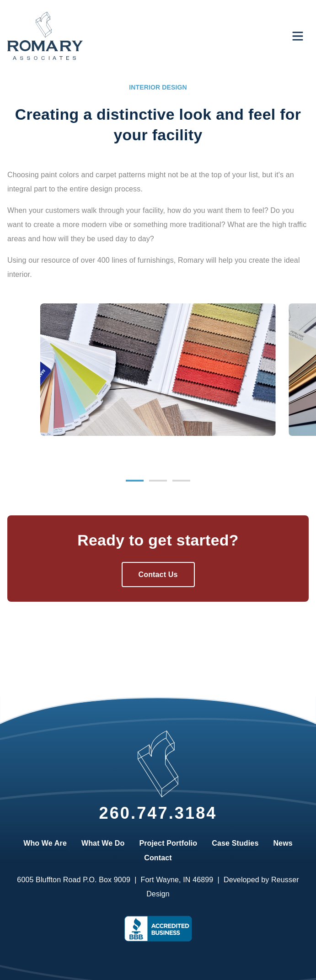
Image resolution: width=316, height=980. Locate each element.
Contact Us (158, 575)
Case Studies (235, 843)
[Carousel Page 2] (158, 481)
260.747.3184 (158, 813)
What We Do (103, 843)
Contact (158, 858)
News (283, 843)
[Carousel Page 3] (181, 481)
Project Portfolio (168, 843)
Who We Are (45, 843)
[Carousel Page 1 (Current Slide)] (135, 481)
